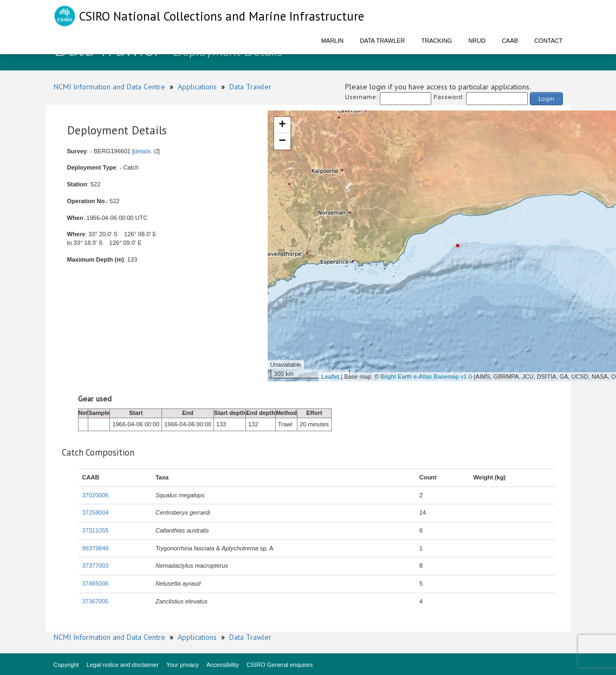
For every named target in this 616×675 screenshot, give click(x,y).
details (142, 151)
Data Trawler (382, 41)
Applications (197, 87)
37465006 (96, 583)
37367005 (96, 601)
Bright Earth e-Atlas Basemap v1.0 (426, 377)
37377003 (96, 566)
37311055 (96, 530)
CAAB (510, 41)
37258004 (96, 512)
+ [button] (282, 125)
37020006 (96, 495)
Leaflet (330, 377)
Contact (548, 41)
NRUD (477, 41)
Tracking (437, 41)
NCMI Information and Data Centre (109, 87)
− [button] (282, 141)
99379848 (96, 548)
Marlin (333, 41)
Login (546, 98)
